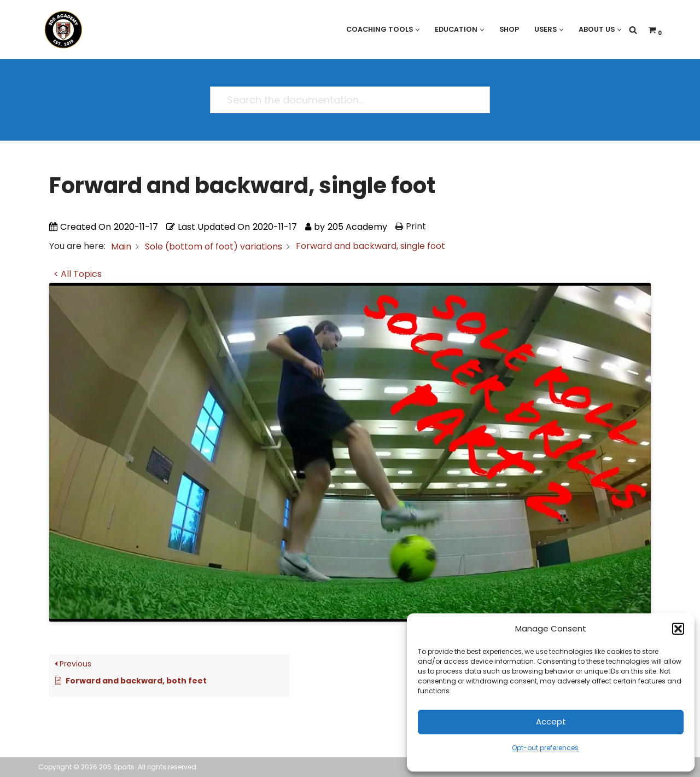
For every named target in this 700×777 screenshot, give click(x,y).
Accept (551, 721)
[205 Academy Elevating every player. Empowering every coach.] (61, 30)
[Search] (633, 30)
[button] (678, 629)
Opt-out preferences (545, 748)
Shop (507, 29)
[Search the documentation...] (345, 100)
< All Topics (78, 274)
